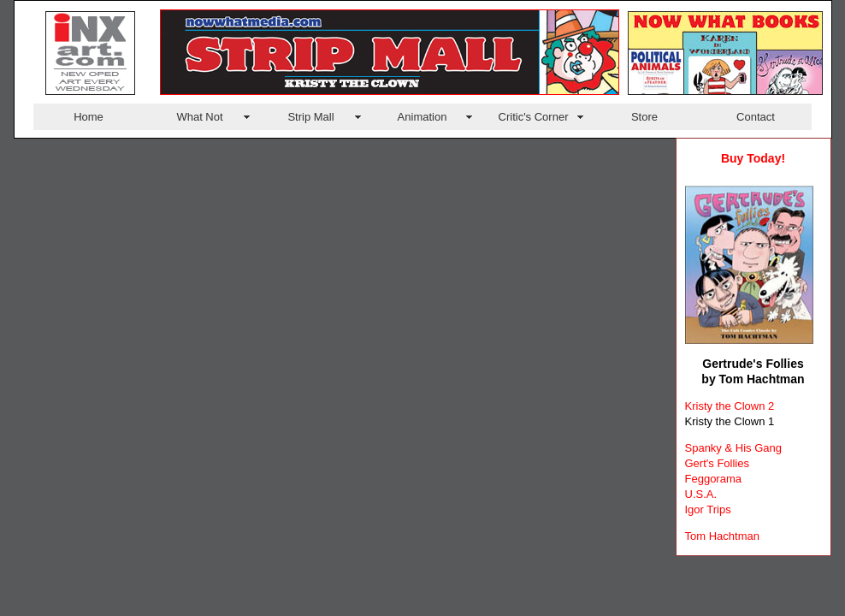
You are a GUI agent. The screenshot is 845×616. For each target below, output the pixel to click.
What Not (199, 117)
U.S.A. (701, 494)
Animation (422, 117)
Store (644, 117)
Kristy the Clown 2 (730, 406)
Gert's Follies (717, 463)
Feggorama (713, 479)
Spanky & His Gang (733, 448)
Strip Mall (310, 117)
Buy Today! (753, 158)
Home (89, 117)
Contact (756, 117)
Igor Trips (708, 509)
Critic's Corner (534, 117)
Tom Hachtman (722, 536)
